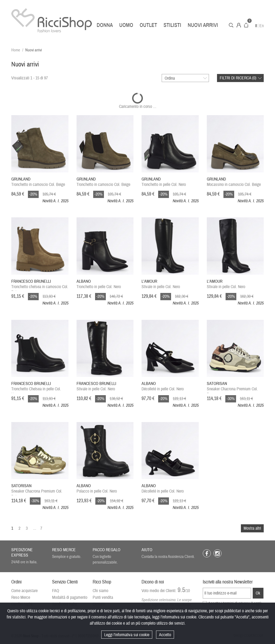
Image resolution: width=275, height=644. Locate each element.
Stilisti (172, 25)
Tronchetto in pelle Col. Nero (164, 182)
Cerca (231, 25)
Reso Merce (21, 597)
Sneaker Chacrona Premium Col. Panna (232, 387)
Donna (105, 25)
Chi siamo (100, 591)
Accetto (165, 635)
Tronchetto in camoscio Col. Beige (38, 182)
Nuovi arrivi (203, 25)
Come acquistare (24, 591)
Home (16, 50)
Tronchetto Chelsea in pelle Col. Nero (36, 387)
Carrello (246, 25)
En (262, 26)
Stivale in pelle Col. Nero (161, 284)
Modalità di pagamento (70, 597)
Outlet (148, 25)
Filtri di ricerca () (238, 78)
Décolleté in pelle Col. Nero (163, 386)
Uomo (126, 25)
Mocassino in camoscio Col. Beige (234, 182)
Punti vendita (103, 597)
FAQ (56, 591)
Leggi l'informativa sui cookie (127, 635)
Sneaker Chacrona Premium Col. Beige (37, 489)
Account (239, 25)
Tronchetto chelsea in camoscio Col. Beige (40, 285)
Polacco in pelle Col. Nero (97, 489)
